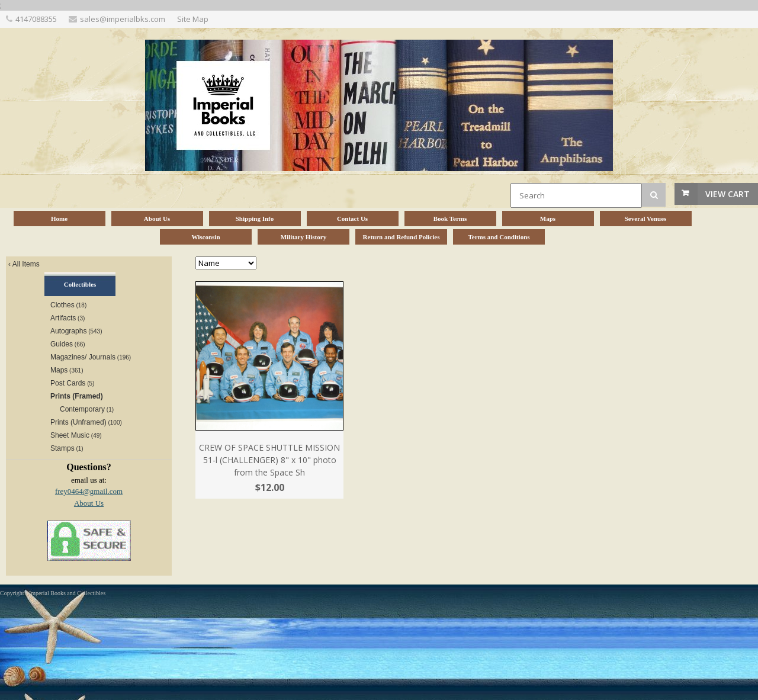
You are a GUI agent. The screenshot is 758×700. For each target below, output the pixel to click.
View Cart (728, 194)
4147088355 (36, 19)
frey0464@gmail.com (89, 491)
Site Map (193, 19)
